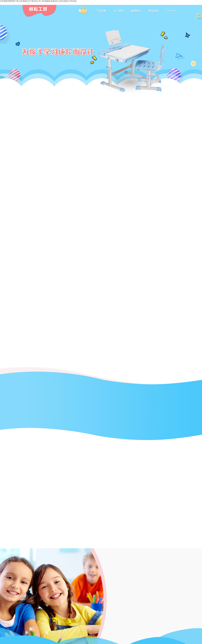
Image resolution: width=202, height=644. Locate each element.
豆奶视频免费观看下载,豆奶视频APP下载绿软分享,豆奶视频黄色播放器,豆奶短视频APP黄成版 (38, 1)
